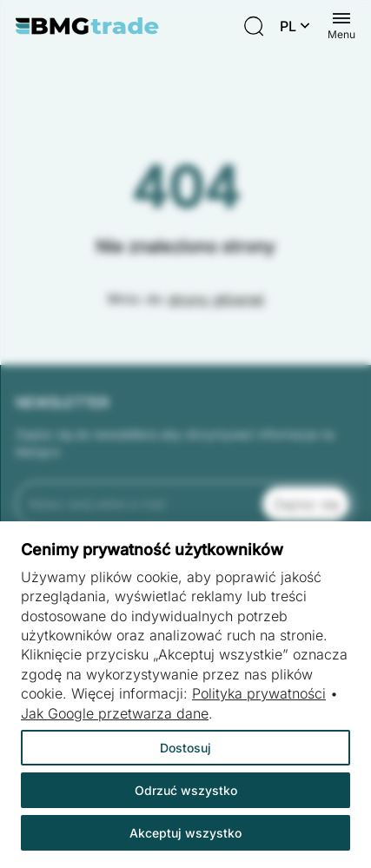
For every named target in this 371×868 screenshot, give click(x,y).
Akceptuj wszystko (185, 833)
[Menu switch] (341, 26)
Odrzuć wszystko (186, 790)
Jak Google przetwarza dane (115, 713)
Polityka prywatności (259, 693)
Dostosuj (185, 748)
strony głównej (216, 299)
